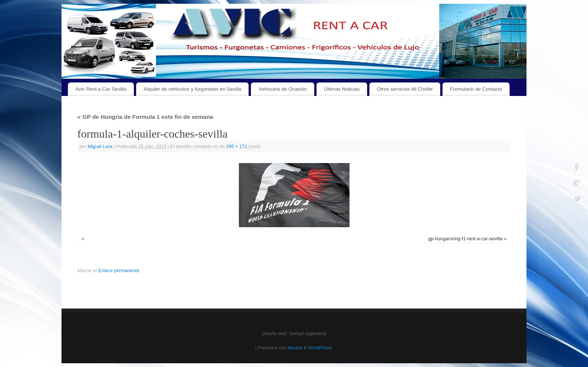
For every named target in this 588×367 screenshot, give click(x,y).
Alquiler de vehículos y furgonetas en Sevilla (193, 89)
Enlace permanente (119, 271)
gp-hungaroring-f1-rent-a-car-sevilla (465, 239)
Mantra (295, 348)
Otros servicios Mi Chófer (405, 89)
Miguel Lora (100, 147)
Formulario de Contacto (476, 89)
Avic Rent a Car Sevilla (101, 89)
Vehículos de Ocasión (283, 89)
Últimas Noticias (342, 89)
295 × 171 (237, 147)
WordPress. (320, 348)
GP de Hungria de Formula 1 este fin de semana (145, 117)
